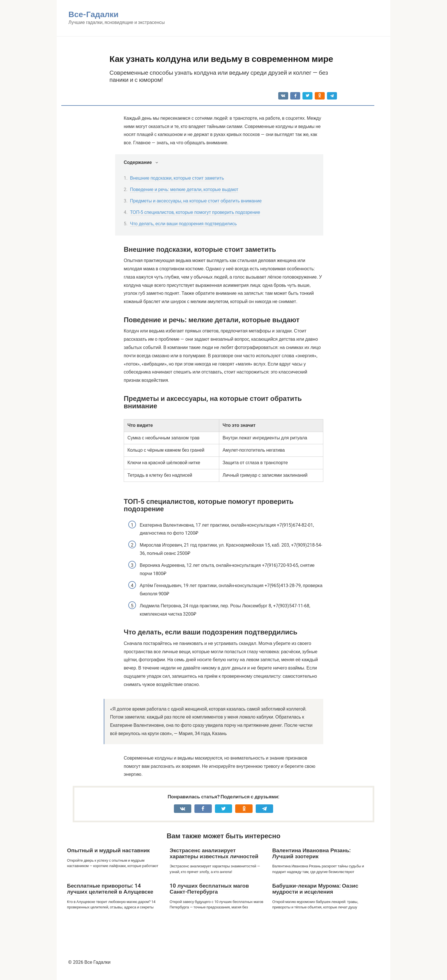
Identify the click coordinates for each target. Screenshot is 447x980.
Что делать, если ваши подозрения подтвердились (183, 224)
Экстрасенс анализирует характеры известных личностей (214, 853)
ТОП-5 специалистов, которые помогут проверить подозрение (195, 212)
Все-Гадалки (94, 14)
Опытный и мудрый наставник (108, 850)
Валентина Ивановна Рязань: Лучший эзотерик (311, 853)
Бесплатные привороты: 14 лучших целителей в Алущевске (110, 889)
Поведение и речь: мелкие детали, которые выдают (184, 189)
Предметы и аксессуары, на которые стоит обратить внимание (196, 201)
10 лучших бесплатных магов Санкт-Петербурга (209, 889)
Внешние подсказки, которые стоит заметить (177, 178)
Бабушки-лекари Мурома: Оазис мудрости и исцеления (315, 889)
